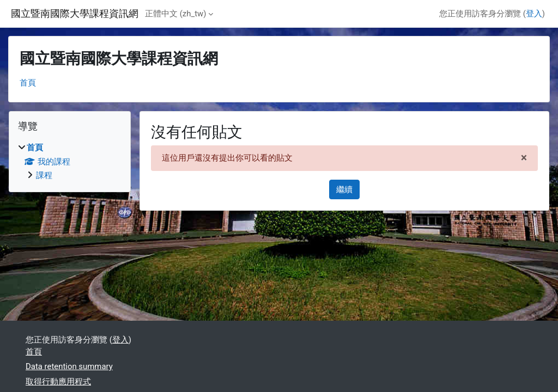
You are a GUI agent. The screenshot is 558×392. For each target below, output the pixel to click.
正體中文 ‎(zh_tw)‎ (175, 14)
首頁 (28, 83)
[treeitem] (70, 161)
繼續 (344, 189)
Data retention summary (69, 366)
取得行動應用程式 (58, 382)
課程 (44, 175)
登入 (534, 14)
